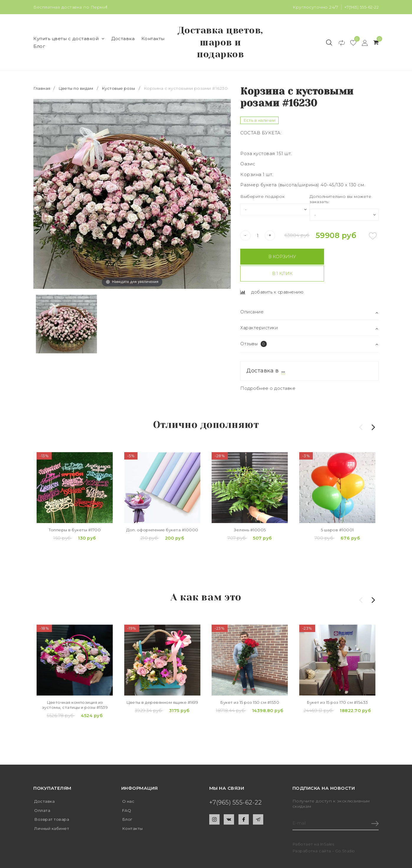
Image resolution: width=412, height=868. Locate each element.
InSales (327, 825)
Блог (39, 47)
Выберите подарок (263, 198)
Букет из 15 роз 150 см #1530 (250, 687)
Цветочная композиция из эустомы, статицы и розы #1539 (75, 693)
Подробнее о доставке (268, 373)
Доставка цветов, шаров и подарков (220, 43)
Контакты (153, 40)
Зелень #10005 (250, 516)
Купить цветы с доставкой (69, 40)
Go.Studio (346, 832)
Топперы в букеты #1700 (75, 516)
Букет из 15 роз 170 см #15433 (337, 687)
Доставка (123, 40)
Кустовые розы (122, 91)
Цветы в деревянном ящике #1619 (162, 690)
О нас (129, 782)
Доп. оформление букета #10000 (162, 519)
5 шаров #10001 (337, 516)
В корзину (274, 259)
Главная (43, 91)
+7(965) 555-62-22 (361, 7)
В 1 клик (344, 259)
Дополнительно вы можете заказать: (341, 201)
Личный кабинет (54, 811)
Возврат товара (54, 801)
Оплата (43, 792)
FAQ (127, 792)
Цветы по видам (77, 91)
